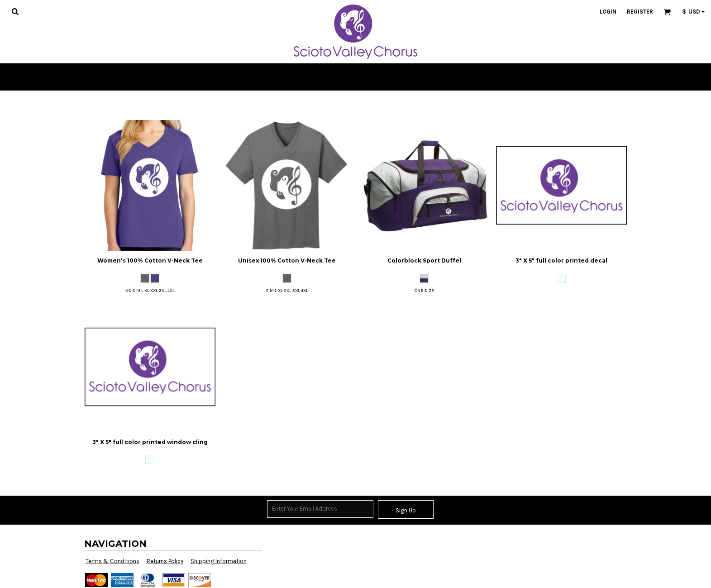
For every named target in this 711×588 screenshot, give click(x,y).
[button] (15, 11)
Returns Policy (165, 561)
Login (608, 12)
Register (640, 12)
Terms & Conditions (112, 561)
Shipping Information (219, 561)
